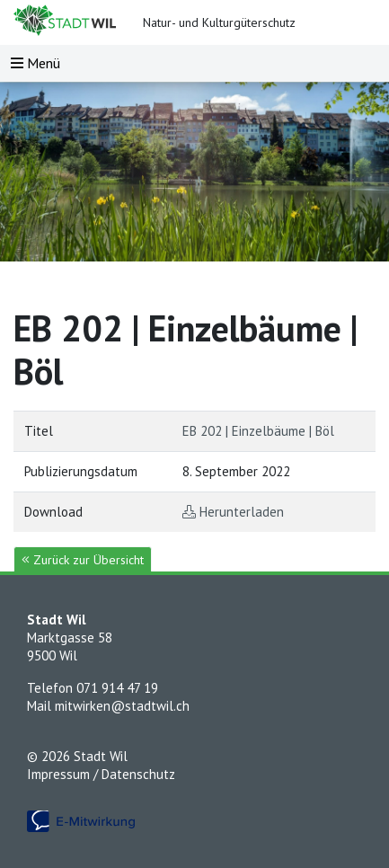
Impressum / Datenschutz (101, 774)
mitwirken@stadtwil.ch (122, 706)
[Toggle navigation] (35, 63)
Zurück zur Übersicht (83, 560)
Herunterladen (242, 512)
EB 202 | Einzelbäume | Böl (258, 431)
